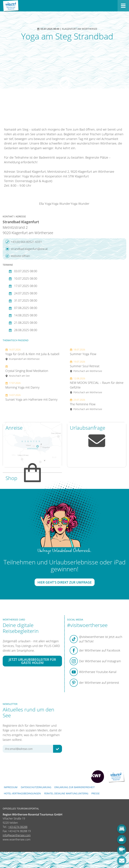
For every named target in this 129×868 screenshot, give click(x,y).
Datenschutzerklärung (36, 787)
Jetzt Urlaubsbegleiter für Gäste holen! (32, 661)
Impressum (11, 787)
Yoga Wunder (61, 204)
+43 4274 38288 (18, 827)
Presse (95, 793)
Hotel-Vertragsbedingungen (22, 793)
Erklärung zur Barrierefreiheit (75, 787)
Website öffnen (18, 256)
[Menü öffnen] (123, 6)
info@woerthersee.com (17, 835)
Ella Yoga (45, 204)
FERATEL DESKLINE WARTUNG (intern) (66, 793)
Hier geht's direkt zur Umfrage (65, 582)
